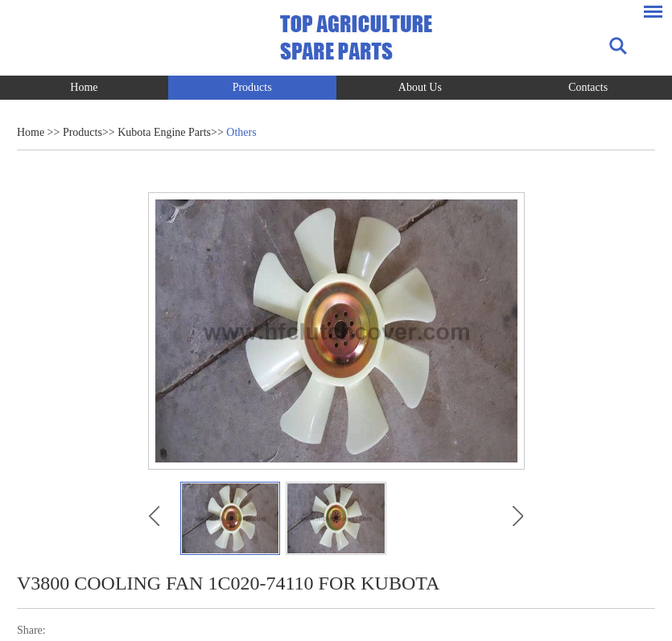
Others (241, 132)
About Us (420, 87)
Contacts (588, 87)
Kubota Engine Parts (164, 132)
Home (84, 87)
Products (252, 87)
